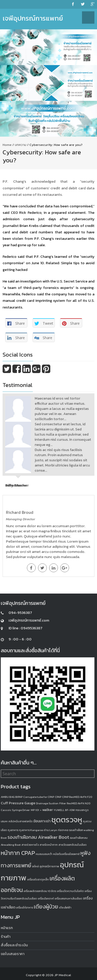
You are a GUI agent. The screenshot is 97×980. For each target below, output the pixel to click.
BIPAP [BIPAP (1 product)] (19, 797)
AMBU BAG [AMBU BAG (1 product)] (8, 797)
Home (7, 145)
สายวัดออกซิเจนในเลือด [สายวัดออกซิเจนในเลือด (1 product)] (73, 845)
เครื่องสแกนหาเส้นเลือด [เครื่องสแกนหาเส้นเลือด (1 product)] (68, 898)
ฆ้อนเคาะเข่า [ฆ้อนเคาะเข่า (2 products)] (42, 821)
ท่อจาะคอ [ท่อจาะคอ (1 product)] (63, 830)
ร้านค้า (6, 937)
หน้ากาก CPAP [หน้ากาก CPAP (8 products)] (18, 853)
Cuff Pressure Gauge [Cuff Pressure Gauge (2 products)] (18, 803)
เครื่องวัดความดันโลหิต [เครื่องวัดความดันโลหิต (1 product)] (70, 891)
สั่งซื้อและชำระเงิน (14, 945)
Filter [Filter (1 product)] (63, 803)
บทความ (21, 145)
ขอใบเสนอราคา (13, 954)
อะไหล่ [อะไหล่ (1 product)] (35, 866)
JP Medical (63, 975)
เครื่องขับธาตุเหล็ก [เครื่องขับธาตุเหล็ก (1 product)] (38, 879)
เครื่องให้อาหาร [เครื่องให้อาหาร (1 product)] (25, 907)
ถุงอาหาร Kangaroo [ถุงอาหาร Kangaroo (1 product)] (31, 830)
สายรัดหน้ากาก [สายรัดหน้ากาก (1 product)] (49, 845)
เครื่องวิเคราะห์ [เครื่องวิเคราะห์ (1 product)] (46, 898)
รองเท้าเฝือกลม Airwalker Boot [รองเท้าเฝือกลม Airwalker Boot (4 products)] (38, 837)
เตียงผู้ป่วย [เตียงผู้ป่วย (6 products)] (46, 907)
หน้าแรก (7, 928)
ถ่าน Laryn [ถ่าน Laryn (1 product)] (51, 830)
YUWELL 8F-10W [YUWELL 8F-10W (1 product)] (64, 810)
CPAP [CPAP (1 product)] (58, 797)
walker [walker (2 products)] (47, 810)
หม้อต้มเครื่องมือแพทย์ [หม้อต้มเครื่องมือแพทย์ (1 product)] (66, 854)
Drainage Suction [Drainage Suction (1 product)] (47, 803)
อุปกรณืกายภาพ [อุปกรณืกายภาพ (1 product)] (49, 866)
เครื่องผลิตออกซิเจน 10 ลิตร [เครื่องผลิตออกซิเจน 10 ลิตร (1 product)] (40, 891)
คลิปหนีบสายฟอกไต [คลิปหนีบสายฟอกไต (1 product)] (21, 821)
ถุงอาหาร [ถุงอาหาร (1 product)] (13, 830)
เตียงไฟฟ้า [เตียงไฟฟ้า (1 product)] (65, 907)
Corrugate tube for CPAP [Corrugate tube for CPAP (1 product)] (39, 797)
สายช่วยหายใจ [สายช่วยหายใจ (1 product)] (30, 845)
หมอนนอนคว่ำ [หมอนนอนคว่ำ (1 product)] (44, 854)
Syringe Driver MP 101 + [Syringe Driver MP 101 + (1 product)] (27, 810)
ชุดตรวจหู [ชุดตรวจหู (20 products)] (67, 820)
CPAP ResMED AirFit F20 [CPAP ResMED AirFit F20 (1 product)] (77, 797)
